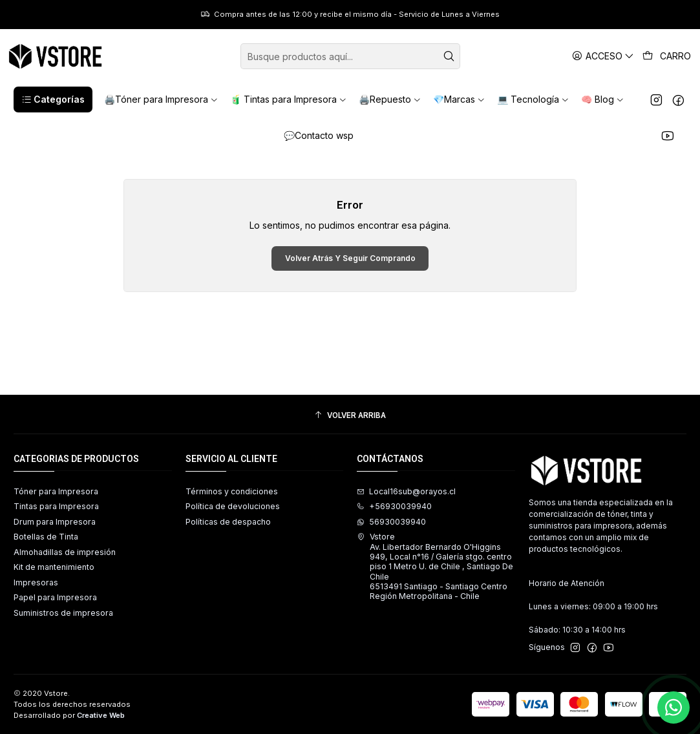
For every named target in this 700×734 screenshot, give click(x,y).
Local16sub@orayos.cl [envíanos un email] (406, 491)
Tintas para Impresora (56, 506)
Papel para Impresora (55, 597)
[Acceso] (603, 56)
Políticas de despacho (228, 522)
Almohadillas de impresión (65, 552)
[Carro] (667, 56)
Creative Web (101, 715)
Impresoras (36, 582)
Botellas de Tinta (46, 537)
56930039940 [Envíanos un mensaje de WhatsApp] (391, 522)
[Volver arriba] (350, 416)
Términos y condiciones (232, 491)
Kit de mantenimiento (54, 567)
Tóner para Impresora (56, 491)
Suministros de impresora (63, 613)
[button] (53, 100)
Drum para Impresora (55, 522)
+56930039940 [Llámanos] (394, 506)
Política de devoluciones (233, 506)
